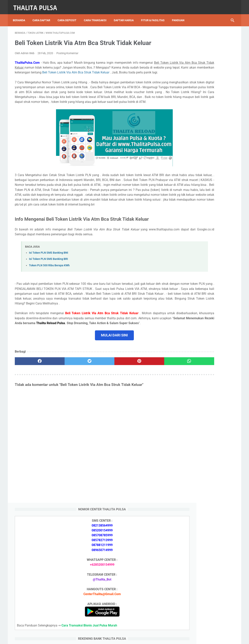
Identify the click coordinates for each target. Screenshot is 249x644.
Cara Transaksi (97, 15)
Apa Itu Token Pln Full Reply (198, 425)
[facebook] (33, 393)
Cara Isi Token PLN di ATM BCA (201, 600)
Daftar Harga (126, 15)
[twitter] (70, 393)
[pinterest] (107, 393)
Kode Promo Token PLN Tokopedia (204, 614)
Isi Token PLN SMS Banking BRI (48, 281)
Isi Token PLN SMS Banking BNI (49, 275)
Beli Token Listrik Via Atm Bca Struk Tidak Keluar (49, 75)
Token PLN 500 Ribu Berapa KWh (49, 287)
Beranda (21, 15)
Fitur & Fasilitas (155, 15)
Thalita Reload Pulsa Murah (112, 638)
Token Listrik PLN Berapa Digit (201, 607)
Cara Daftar (43, 15)
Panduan (180, 15)
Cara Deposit (69, 15)
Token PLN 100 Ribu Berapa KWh (202, 467)
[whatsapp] (143, 393)
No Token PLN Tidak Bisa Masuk (202, 494)
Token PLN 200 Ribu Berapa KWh (202, 458)
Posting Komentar (67, 50)
